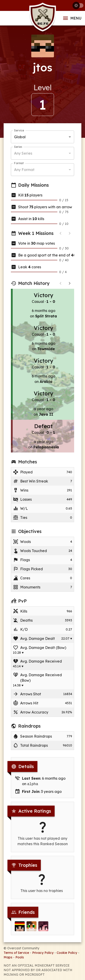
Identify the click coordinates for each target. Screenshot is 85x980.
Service (19, 130)
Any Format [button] (24, 170)
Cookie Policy (67, 952)
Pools (20, 957)
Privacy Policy (43, 952)
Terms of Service (16, 952)
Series (18, 147)
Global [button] (20, 137)
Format (19, 163)
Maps (8, 957)
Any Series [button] (23, 153)
